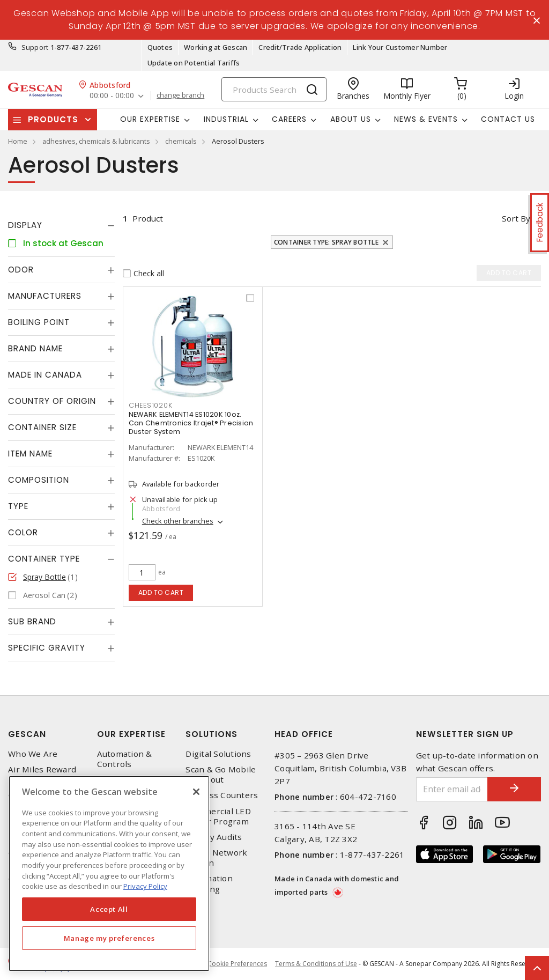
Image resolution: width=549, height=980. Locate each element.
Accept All (109, 909)
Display (25, 225)
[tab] (61, 225)
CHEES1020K (151, 405)
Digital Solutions (218, 754)
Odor (21, 270)
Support (35, 47)
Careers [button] (289, 119)
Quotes (160, 47)
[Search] (274, 89)
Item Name (30, 454)
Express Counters (222, 795)
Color (23, 532)
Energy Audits (214, 837)
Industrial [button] (226, 119)
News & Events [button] (426, 119)
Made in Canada (45, 375)
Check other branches (178, 521)
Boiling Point (39, 322)
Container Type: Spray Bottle (326, 242)
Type (18, 506)
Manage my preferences (109, 938)
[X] (196, 792)
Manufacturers (45, 296)
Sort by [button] (516, 218)
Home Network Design (216, 858)
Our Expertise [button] (150, 119)
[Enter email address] (452, 789)
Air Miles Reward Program (42, 775)
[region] (109, 874)
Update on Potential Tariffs (194, 63)
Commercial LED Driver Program (218, 816)
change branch (180, 95)
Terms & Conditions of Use (316, 964)
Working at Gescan (216, 47)
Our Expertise (131, 734)
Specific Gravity (47, 648)
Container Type (44, 559)
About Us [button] (351, 119)
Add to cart (161, 592)
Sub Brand (32, 621)
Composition (39, 480)
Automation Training (209, 883)
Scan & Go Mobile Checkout (221, 775)
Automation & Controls (125, 759)
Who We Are (33, 754)
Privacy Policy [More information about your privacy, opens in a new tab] (145, 886)
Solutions (212, 734)
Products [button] (53, 119)
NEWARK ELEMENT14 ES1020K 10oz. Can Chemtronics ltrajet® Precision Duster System (191, 423)
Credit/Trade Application (300, 47)
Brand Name (35, 348)
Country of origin (52, 401)
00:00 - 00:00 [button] (112, 96)
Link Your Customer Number (400, 47)
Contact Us (508, 119)
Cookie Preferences (237, 964)
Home (18, 141)
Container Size (42, 427)
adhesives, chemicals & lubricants (96, 141)
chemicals (181, 141)
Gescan (27, 734)
